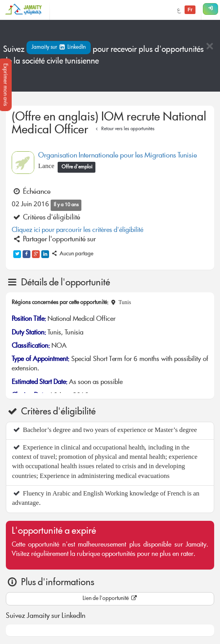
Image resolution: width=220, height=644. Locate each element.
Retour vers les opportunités (124, 129)
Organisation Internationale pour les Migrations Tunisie (118, 156)
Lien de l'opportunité (110, 599)
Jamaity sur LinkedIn (59, 48)
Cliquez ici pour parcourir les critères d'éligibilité (77, 231)
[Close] (209, 47)
